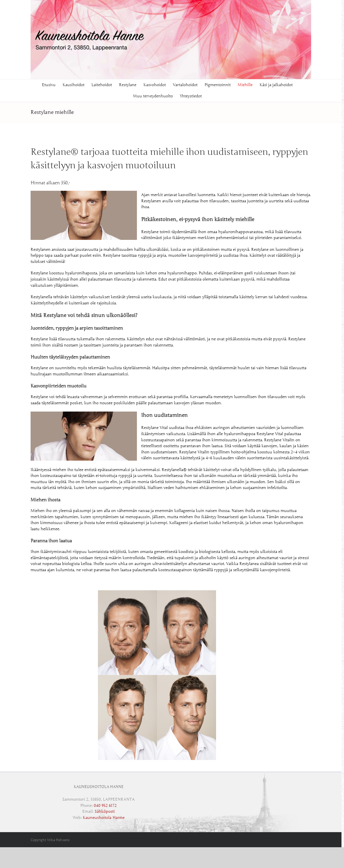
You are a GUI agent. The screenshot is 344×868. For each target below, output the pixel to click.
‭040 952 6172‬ (105, 806)
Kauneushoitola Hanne (104, 818)
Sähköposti (105, 811)
